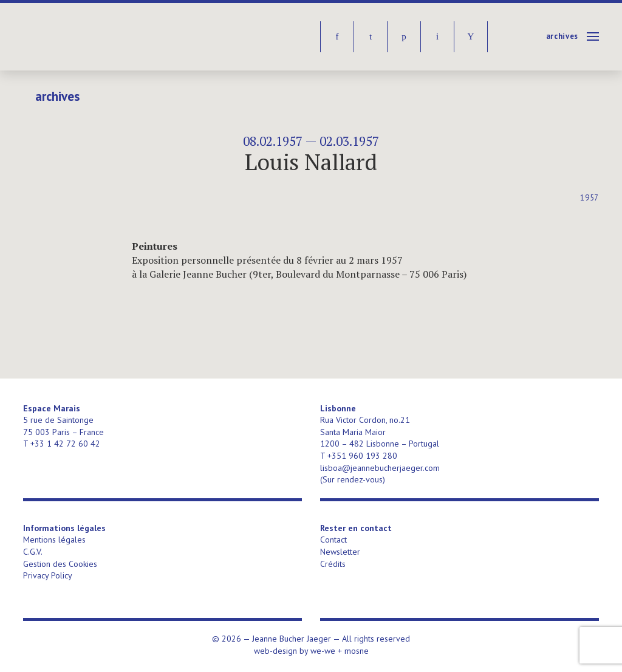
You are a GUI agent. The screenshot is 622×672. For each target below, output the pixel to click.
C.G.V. (33, 552)
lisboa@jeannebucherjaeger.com (380, 468)
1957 (590, 198)
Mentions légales (54, 540)
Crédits (333, 564)
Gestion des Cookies (60, 564)
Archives (562, 36)
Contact (333, 540)
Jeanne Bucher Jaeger (116, 37)
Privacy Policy (48, 575)
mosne (357, 651)
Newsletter (340, 552)
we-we (323, 651)
